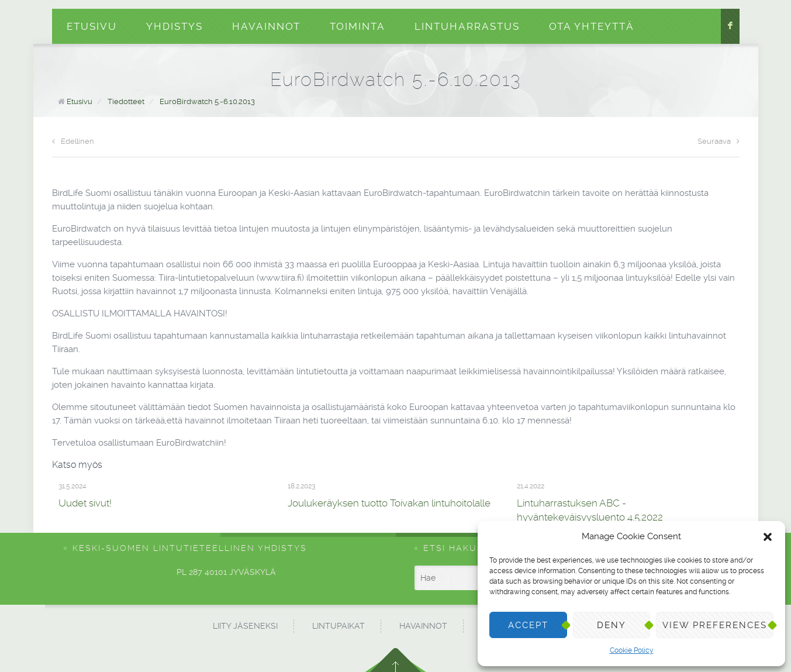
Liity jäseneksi (245, 626)
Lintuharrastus (467, 26)
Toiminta (357, 26)
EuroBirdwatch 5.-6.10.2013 (207, 101)
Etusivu (92, 26)
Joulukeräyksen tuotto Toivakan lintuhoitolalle (389, 503)
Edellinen (73, 141)
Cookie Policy (632, 650)
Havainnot (266, 26)
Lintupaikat (338, 626)
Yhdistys (175, 26)
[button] (768, 537)
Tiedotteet (126, 101)
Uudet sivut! (85, 503)
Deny (612, 625)
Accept (528, 625)
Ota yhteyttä (592, 26)
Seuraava (719, 141)
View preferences (715, 625)
